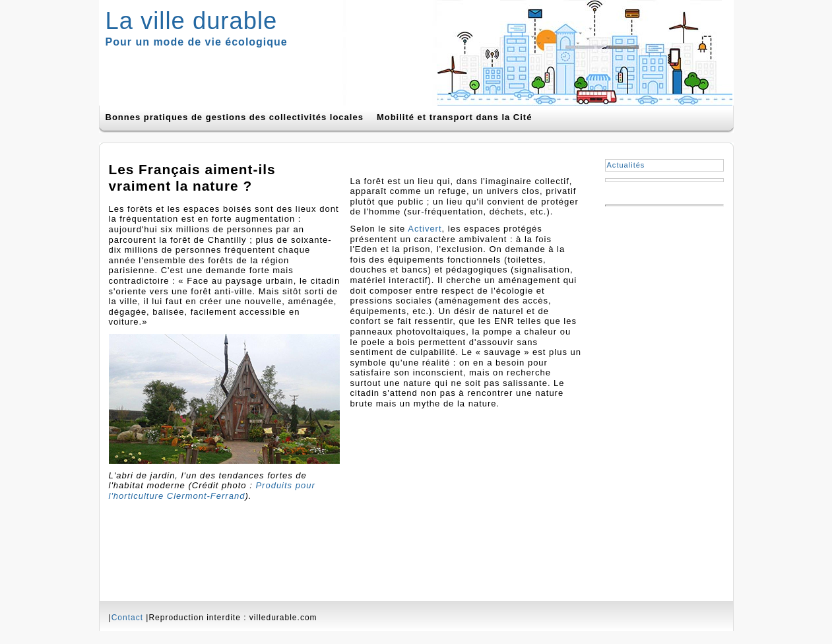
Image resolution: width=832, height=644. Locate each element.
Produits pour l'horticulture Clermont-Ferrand (212, 491)
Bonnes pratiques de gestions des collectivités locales (235, 117)
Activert (425, 229)
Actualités (626, 165)
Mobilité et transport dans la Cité (455, 117)
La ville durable (192, 21)
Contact (127, 618)
